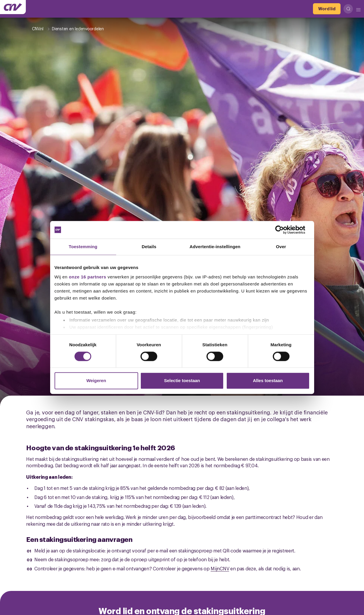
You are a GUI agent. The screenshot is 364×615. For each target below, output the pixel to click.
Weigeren (96, 381)
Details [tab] (149, 247)
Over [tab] (281, 247)
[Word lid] (327, 9)
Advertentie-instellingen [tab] (215, 247)
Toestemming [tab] (83, 247)
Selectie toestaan (182, 381)
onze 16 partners (88, 277)
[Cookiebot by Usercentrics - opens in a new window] (284, 230)
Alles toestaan (268, 381)
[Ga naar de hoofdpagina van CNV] (13, 7)
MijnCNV (220, 568)
